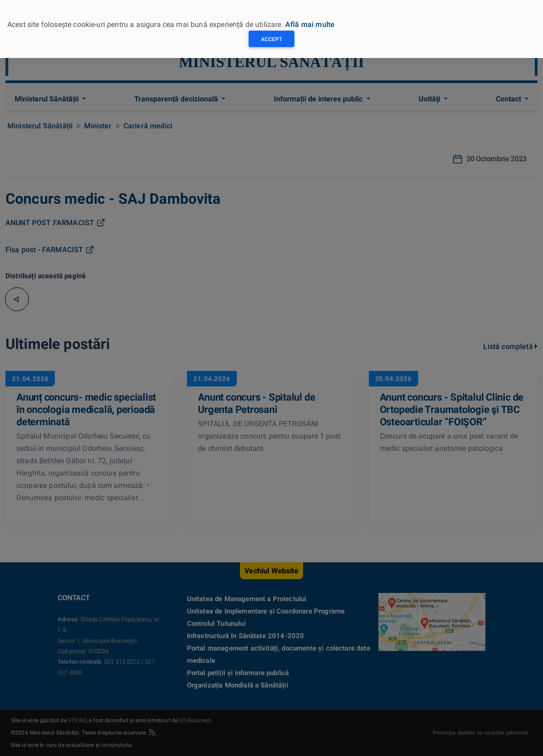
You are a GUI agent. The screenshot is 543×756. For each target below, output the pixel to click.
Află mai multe (310, 24)
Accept (271, 39)
